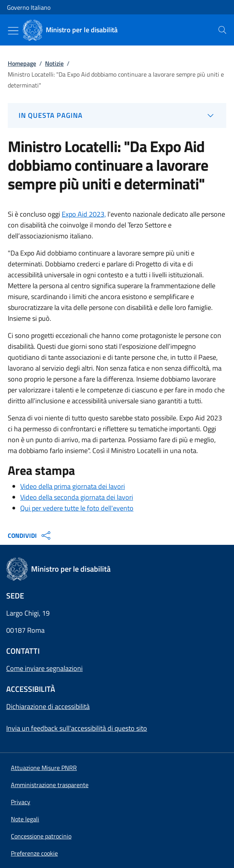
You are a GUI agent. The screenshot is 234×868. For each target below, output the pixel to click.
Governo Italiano (29, 7)
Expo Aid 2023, (84, 214)
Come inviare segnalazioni (44, 668)
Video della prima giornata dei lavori (73, 486)
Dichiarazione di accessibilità (48, 706)
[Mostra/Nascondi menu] (13, 31)
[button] (34, 853)
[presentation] (222, 30)
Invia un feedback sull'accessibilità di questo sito (77, 728)
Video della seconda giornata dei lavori (77, 497)
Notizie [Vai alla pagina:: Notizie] (54, 63)
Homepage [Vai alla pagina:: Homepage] (22, 63)
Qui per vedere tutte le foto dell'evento (77, 508)
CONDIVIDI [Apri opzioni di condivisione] (30, 535)
